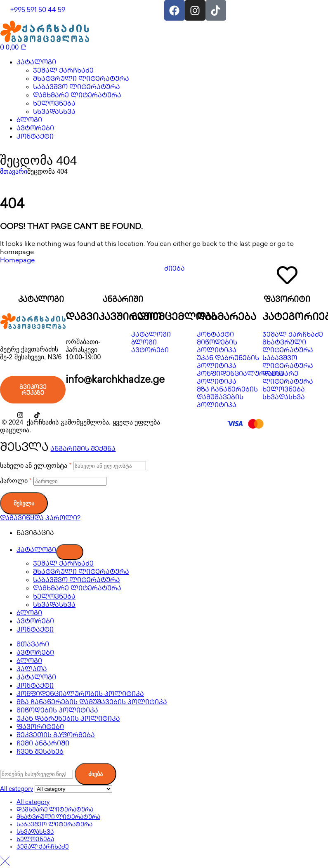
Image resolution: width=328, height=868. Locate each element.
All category (33, 803)
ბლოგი (29, 614)
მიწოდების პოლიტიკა (57, 711)
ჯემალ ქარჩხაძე (63, 564)
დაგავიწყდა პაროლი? (40, 519)
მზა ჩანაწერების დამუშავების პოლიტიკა (92, 703)
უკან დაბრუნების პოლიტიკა (68, 719)
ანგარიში (123, 300)
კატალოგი (41, 300)
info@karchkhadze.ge (115, 381)
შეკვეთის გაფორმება (56, 736)
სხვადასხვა (54, 605)
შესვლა (24, 503)
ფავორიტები (40, 728)
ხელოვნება (54, 597)
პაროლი (16, 481)
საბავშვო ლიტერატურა (77, 581)
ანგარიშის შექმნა (83, 449)
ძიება (96, 774)
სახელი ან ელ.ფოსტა (36, 466)
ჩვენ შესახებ (40, 752)
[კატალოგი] (41, 275)
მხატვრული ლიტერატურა (81, 572)
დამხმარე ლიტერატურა (77, 589)
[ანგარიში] (123, 275)
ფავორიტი (287, 300)
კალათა (32, 670)
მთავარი (14, 171)
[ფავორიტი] (287, 275)
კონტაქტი (35, 630)
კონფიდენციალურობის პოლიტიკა (80, 695)
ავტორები (35, 622)
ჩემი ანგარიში (43, 744)
